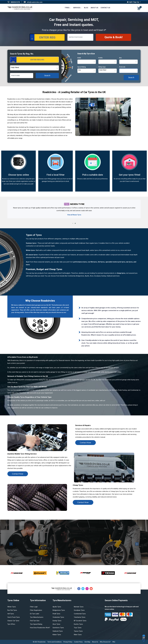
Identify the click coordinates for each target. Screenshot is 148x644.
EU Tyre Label (35, 614)
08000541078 (15, 2)
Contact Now (86, 443)
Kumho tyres (78, 624)
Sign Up (136, 2)
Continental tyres (80, 614)
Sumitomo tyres (58, 628)
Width (79, 58)
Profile (100, 58)
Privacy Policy (68, 642)
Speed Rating (82, 67)
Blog (86, 8)
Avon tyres (56, 624)
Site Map (87, 642)
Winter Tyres (12, 607)
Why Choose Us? (105, 642)
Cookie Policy (78, 642)
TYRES (67, 8)
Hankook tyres (58, 631)
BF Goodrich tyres (80, 621)
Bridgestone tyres (59, 610)
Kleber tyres (57, 635)
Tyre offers (11, 624)
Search (47, 75)
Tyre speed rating (36, 624)
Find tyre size (35, 621)
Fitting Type (102, 67)
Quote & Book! (114, 37)
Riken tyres (78, 635)
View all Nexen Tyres (74, 215)
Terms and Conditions (54, 642)
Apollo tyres (57, 607)
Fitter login (34, 607)
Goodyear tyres (79, 610)
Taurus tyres (78, 631)
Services (77, 8)
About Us (94, 8)
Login (130, 2)
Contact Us (105, 8)
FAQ (114, 642)
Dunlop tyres (57, 621)
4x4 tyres (11, 614)
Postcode (122, 67)
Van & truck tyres (14, 617)
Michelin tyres (79, 607)
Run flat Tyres (12, 610)
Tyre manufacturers (37, 617)
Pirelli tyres (56, 614)
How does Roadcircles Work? (40, 628)
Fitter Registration (36, 610)
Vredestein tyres (58, 617)
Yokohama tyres (80, 617)
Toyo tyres (78, 628)
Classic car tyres (13, 621)
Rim (120, 58)
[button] (73, 223)
